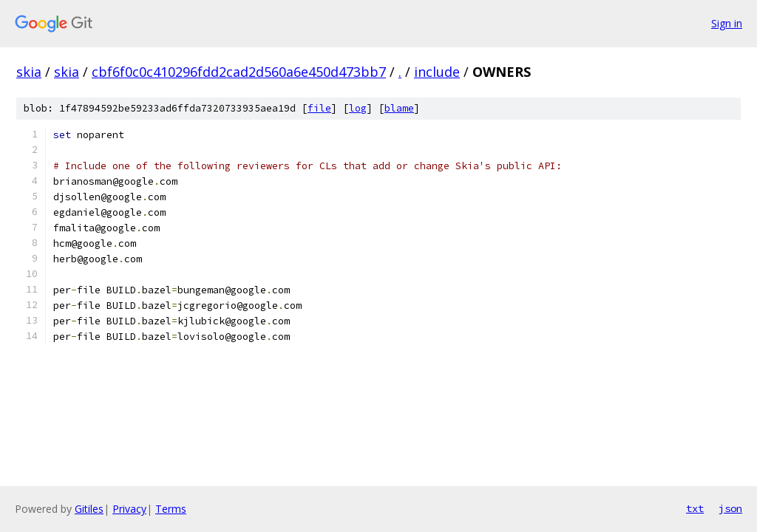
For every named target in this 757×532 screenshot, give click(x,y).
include (437, 72)
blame (399, 108)
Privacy (129, 509)
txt (695, 508)
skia (29, 72)
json (730, 508)
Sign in (727, 23)
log (358, 108)
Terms (171, 509)
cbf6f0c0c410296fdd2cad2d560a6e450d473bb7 (239, 72)
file (319, 108)
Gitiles (89, 509)
